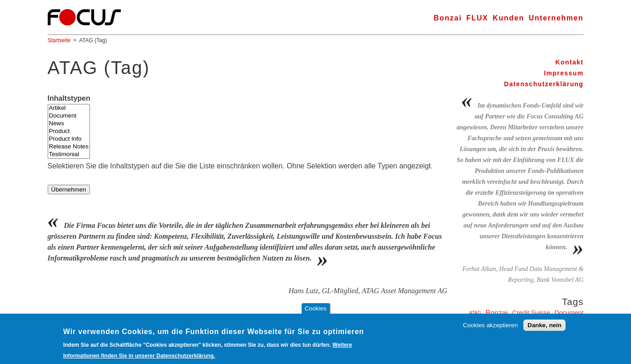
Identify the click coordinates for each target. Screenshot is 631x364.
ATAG (475, 313)
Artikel (69, 108)
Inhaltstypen (69, 98)
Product (69, 131)
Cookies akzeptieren (490, 329)
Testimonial (69, 155)
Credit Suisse (531, 313)
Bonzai (447, 18)
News (69, 124)
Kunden (509, 18)
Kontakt (570, 62)
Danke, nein (544, 329)
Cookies (315, 312)
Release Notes (69, 147)
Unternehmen (556, 18)
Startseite (59, 40)
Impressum (564, 73)
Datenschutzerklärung (544, 84)
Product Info (69, 139)
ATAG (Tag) (93, 40)
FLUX (477, 18)
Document (69, 116)
